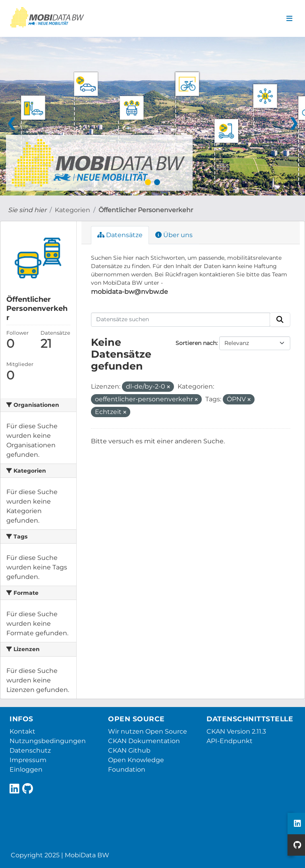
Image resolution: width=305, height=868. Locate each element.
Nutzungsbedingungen (48, 741)
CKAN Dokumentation (144, 741)
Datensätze (120, 235)
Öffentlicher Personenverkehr (146, 210)
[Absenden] (280, 320)
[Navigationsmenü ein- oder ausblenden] (289, 19)
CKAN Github (129, 750)
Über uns (174, 235)
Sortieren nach (196, 343)
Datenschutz (30, 750)
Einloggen (26, 769)
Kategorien (72, 210)
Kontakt (22, 731)
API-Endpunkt (230, 741)
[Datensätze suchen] (181, 320)
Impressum (28, 760)
